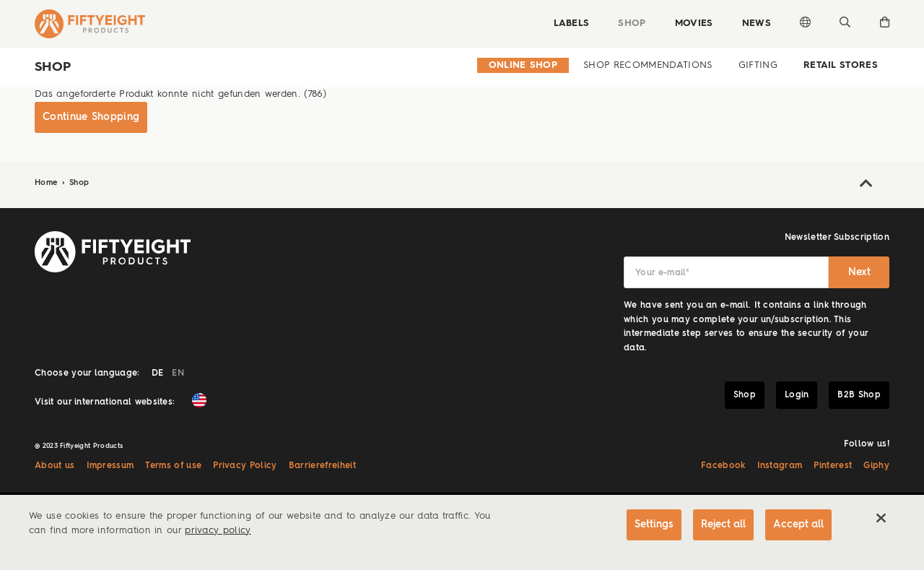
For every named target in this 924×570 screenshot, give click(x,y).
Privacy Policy (245, 466)
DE (158, 373)
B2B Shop (859, 395)
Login (797, 395)
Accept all (798, 524)
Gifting (758, 65)
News (757, 23)
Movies (694, 23)
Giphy (876, 466)
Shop (632, 23)
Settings (654, 524)
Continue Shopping (91, 117)
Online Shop (523, 65)
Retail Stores (841, 65)
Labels (571, 23)
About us (55, 466)
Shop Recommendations (648, 65)
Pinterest (833, 466)
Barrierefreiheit (322, 466)
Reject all (723, 524)
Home (48, 183)
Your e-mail (662, 273)
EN (178, 373)
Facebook (723, 466)
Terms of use (173, 466)
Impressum (110, 466)
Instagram (780, 466)
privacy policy (218, 531)
